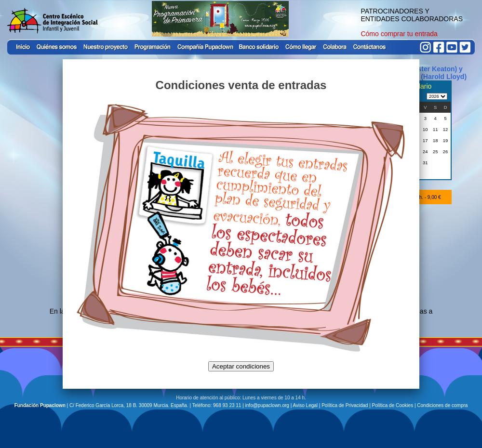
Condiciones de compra (442, 405)
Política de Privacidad (345, 405)
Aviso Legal (306, 405)
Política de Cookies (393, 405)
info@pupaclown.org (267, 405)
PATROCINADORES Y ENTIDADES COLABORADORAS (412, 15)
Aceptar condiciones (241, 366)
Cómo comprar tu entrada (399, 34)
